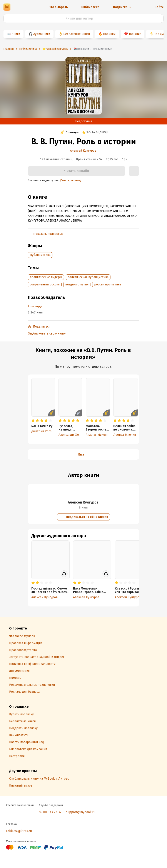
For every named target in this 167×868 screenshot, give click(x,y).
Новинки (109, 34)
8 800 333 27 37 (50, 812)
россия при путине (108, 284)
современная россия (45, 284)
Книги (16, 34)
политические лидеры (46, 277)
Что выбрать (58, 7)
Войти (159, 7)
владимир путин (77, 284)
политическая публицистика (88, 277)
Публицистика (40, 255)
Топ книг (135, 34)
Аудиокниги (42, 34)
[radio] (33, 421)
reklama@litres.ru (19, 831)
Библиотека (90, 7)
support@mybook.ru (81, 812)
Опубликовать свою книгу (47, 334)
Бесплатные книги (77, 34)
